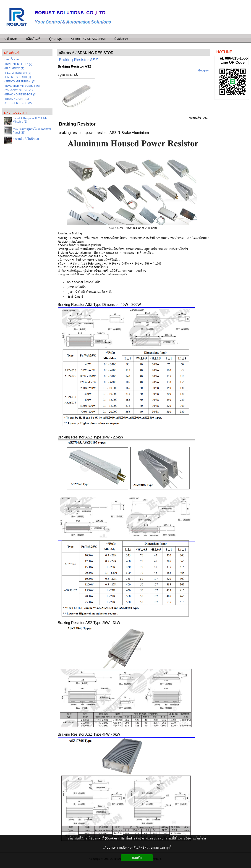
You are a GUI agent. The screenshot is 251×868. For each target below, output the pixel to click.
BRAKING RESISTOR (95, 53)
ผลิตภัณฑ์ (67, 53)
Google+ (203, 71)
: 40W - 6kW (120, 228)
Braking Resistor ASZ (78, 60)
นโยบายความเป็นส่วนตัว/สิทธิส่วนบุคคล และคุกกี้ (137, 847)
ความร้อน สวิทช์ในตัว (104, 260)
